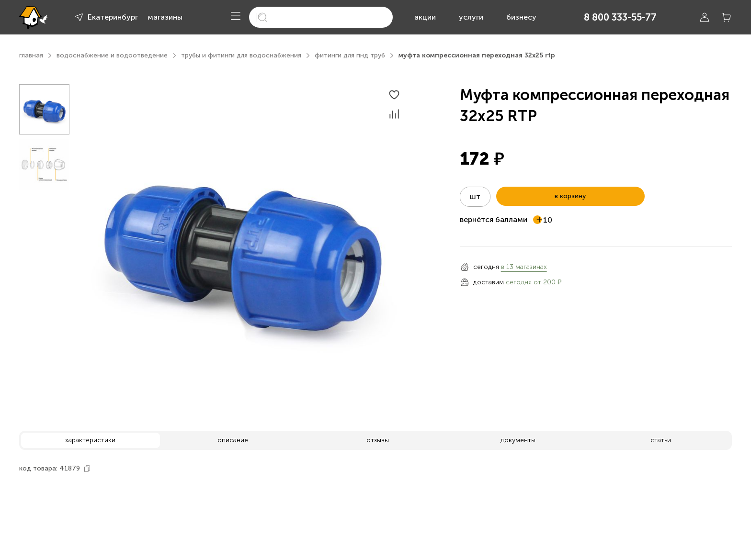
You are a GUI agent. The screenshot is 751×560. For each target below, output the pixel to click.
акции (425, 17)
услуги (471, 17)
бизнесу (521, 17)
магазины (165, 17)
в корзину (570, 196)
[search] (321, 17)
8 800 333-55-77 (620, 17)
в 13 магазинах (524, 267)
